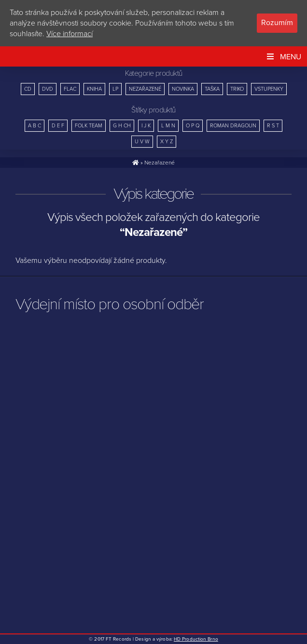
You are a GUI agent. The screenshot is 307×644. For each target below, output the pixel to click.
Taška (212, 89)
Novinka (183, 89)
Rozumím (277, 23)
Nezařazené (145, 89)
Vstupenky (269, 89)
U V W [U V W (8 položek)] (142, 142)
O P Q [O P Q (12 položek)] (193, 126)
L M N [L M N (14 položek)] (168, 126)
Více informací (70, 34)
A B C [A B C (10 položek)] (35, 126)
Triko (237, 89)
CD (28, 89)
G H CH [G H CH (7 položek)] (122, 126)
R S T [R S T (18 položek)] (273, 126)
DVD (48, 89)
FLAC (70, 89)
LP (115, 89)
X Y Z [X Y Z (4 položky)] (167, 142)
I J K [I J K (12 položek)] (146, 126)
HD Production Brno (196, 639)
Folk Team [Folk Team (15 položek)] (89, 126)
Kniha (94, 89)
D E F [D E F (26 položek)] (58, 126)
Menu (283, 57)
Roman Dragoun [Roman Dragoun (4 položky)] (233, 126)
